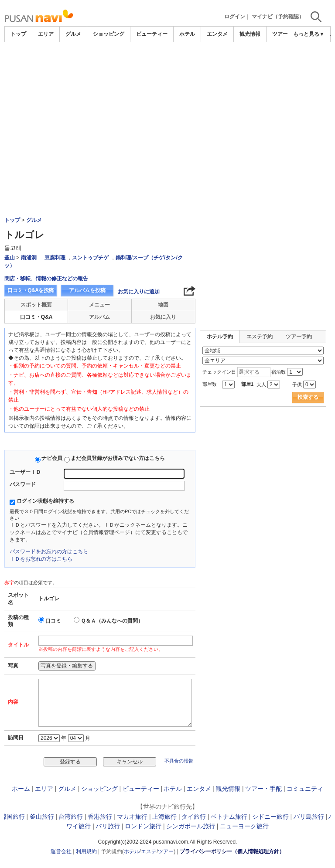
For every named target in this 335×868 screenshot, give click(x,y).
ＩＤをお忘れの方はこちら (41, 559)
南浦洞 (29, 258)
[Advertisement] (167, 108)
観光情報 (250, 34)
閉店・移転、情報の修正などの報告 (46, 279)
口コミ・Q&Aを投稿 (31, 290)
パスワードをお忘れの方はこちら (49, 551)
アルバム (99, 317)
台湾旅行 (71, 817)
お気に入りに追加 (139, 292)
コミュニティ (305, 789)
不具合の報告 (179, 761)
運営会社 (61, 851)
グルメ (73, 34)
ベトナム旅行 (229, 817)
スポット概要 (36, 305)
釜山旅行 (42, 817)
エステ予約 (260, 337)
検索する (308, 397)
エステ (149, 851)
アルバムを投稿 (87, 290)
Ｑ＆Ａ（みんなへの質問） (112, 621)
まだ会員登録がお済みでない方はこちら (118, 458)
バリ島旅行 (309, 817)
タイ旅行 (194, 817)
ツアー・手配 (263, 789)
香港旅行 (100, 817)
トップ (18, 34)
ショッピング (109, 34)
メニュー (99, 305)
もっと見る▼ (309, 34)
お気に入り (163, 317)
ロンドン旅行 (143, 826)
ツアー (166, 851)
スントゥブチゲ (90, 258)
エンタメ (217, 34)
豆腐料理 (55, 258)
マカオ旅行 (132, 817)
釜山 (10, 258)
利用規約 (86, 851)
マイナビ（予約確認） (278, 17)
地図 (163, 305)
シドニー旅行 (270, 817)
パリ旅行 (108, 826)
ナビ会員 (52, 458)
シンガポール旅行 (191, 826)
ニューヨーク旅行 (244, 826)
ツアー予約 (299, 337)
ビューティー (152, 34)
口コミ (53, 621)
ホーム (21, 789)
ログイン (235, 17)
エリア (46, 34)
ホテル (187, 34)
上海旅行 (164, 817)
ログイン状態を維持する (45, 501)
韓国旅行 (13, 817)
